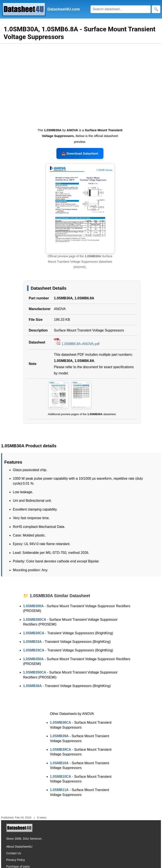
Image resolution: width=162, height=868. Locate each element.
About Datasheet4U (19, 847)
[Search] (121, 9)
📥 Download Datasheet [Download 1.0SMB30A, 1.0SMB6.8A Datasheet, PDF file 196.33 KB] (80, 153)
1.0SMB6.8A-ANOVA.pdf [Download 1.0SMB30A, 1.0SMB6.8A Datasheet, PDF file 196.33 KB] (77, 344)
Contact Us (14, 853)
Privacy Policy (16, 860)
